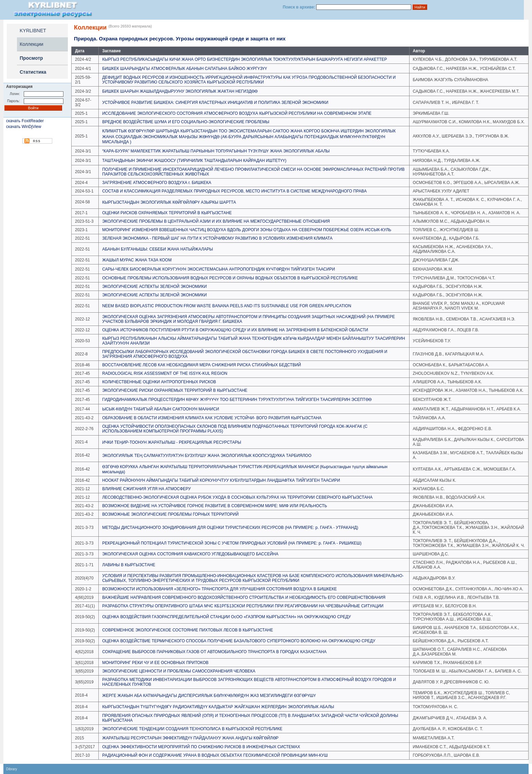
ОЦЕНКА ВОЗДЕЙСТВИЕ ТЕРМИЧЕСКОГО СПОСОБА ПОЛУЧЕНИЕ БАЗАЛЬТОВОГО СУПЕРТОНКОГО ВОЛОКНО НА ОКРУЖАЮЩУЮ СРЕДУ (239, 641)
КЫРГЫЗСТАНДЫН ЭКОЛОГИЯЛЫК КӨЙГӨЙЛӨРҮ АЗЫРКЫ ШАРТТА (169, 202)
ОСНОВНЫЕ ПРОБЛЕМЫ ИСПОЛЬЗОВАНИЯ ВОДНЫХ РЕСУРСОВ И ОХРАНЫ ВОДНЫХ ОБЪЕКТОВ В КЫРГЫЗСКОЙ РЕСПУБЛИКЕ (230, 278)
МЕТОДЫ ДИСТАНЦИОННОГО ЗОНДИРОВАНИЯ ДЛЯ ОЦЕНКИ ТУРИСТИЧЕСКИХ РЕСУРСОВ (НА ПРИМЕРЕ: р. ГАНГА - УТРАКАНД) (230, 528)
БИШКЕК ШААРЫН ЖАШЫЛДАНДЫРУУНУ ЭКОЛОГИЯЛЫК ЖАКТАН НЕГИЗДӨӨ (180, 91)
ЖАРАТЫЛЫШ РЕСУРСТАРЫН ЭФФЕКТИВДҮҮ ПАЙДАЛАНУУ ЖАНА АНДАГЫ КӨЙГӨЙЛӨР (190, 738)
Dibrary (12, 769)
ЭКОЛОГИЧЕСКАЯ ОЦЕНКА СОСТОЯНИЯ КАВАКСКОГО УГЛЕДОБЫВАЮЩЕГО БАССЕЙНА (190, 554)
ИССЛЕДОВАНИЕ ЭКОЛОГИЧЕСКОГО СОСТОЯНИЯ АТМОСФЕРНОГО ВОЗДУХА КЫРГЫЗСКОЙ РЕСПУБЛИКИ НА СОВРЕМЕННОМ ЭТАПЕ (237, 113)
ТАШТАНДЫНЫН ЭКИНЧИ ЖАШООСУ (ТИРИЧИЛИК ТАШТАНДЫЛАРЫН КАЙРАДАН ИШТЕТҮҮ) (194, 161)
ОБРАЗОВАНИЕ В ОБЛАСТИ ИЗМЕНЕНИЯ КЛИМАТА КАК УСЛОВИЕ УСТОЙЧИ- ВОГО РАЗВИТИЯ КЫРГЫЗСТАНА (212, 418)
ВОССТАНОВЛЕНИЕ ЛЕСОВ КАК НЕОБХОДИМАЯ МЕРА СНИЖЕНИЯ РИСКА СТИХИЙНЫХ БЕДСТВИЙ (202, 365)
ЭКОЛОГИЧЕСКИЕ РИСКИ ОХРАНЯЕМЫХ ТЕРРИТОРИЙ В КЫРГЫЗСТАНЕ (175, 390)
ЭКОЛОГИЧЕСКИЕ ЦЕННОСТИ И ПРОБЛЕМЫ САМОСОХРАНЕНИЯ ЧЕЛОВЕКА (179, 671)
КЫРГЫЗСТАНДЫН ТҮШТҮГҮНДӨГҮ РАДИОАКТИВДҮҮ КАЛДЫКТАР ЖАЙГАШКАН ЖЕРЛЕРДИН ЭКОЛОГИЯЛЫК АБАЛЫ (218, 707)
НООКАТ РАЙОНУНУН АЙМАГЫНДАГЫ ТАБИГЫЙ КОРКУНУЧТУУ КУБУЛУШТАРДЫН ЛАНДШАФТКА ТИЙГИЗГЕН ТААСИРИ (221, 480)
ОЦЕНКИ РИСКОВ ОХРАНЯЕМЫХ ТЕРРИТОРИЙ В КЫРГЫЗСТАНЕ (167, 213)
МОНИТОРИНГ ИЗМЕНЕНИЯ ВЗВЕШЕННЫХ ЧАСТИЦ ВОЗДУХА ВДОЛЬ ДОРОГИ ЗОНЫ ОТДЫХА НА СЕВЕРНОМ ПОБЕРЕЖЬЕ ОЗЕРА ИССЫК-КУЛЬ (247, 230)
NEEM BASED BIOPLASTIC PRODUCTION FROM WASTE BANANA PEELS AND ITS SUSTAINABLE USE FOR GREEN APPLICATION (227, 306)
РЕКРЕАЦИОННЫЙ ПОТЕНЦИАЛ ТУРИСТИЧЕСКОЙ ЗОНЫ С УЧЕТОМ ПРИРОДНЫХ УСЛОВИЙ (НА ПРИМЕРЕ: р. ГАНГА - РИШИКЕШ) (232, 543)
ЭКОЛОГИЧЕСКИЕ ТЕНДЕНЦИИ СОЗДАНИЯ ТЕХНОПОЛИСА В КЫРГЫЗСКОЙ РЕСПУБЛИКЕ (192, 729)
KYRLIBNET (33, 31)
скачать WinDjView (24, 127)
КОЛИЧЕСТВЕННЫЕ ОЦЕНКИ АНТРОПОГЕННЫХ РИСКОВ (159, 382)
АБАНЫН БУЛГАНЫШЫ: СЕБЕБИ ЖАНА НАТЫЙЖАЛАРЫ (158, 249)
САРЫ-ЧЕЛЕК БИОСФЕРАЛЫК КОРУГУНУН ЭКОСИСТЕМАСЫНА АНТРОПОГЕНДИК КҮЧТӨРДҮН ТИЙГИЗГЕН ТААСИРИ (218, 269)
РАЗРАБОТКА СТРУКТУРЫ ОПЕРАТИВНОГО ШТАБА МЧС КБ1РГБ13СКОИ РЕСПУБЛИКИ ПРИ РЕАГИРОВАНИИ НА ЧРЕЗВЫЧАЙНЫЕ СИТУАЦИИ (243, 606)
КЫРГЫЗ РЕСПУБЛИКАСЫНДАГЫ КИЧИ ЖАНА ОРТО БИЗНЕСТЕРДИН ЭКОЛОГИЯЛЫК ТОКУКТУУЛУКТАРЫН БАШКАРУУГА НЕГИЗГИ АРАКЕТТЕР (244, 59)
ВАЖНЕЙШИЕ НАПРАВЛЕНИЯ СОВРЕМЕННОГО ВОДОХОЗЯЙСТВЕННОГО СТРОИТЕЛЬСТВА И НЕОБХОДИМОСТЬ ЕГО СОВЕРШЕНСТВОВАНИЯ (244, 597)
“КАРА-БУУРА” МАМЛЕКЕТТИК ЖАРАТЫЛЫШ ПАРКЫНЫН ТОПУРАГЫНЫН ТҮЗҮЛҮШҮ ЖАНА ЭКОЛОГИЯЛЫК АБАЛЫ (216, 151)
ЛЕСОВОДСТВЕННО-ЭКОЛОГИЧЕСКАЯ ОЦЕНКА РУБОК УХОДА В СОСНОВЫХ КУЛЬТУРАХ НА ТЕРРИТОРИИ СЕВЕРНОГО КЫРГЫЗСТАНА (237, 497)
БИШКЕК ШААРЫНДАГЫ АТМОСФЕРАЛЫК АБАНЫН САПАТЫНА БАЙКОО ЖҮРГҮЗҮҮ (185, 69)
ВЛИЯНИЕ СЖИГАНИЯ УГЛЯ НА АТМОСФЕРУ (146, 489)
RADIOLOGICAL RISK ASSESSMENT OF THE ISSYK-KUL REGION (165, 373)
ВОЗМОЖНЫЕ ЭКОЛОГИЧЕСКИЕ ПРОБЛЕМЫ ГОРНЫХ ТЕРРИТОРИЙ (170, 514)
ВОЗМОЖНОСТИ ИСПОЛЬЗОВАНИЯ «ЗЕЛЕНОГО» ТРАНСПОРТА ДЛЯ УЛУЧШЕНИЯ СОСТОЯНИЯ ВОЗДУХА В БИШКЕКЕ (220, 589)
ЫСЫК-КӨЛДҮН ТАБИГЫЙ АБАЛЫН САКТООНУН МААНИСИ (161, 409)
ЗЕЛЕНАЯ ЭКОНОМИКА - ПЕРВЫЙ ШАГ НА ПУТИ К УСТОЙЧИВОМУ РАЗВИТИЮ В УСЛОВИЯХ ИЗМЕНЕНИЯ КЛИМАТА (217, 238)
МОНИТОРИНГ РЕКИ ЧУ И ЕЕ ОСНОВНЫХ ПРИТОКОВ (155, 663)
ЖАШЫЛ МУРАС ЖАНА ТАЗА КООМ (137, 260)
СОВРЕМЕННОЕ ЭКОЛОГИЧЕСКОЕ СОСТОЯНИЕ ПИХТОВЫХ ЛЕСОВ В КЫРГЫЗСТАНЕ (187, 630)
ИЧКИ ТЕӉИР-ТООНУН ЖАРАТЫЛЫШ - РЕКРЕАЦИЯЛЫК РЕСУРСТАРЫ (172, 442)
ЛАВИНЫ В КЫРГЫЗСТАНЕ (129, 565)
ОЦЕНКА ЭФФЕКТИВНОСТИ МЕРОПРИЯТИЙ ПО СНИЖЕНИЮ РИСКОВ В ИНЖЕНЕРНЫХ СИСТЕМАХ (201, 747)
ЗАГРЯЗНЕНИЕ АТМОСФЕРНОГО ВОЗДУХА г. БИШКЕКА (157, 183)
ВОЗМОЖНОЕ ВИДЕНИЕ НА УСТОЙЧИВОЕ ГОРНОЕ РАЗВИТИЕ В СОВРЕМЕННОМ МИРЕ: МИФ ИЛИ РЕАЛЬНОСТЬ (215, 506)
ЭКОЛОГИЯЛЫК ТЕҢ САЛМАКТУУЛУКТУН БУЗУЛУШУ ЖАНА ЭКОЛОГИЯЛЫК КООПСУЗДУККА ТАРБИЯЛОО (207, 456)
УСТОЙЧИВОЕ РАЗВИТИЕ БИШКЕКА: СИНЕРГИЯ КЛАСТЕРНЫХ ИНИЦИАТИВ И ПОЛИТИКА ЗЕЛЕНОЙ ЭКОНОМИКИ (215, 103)
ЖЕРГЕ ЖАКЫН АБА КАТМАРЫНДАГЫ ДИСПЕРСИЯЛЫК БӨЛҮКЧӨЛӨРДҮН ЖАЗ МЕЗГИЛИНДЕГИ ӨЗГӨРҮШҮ (209, 696)
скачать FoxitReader (25, 121)
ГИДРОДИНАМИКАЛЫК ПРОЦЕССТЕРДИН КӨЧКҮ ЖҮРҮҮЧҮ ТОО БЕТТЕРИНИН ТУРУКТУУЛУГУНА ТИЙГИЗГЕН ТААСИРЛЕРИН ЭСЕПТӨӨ (237, 400)
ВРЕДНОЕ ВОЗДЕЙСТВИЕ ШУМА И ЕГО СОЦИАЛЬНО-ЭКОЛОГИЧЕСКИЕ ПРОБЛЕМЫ (186, 122)
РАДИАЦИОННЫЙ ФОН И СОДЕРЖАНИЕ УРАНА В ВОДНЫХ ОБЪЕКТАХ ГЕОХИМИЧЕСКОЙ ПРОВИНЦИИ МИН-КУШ (215, 755)
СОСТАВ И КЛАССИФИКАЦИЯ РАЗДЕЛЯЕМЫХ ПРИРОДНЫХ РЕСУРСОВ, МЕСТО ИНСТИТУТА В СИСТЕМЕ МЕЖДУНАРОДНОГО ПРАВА (234, 191)
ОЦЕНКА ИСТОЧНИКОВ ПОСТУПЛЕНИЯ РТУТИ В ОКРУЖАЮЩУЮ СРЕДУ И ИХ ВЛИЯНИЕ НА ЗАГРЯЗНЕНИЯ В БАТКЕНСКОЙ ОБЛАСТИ (235, 330)
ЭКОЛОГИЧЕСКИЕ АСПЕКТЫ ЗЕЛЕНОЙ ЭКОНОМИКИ (154, 287)
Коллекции (32, 44)
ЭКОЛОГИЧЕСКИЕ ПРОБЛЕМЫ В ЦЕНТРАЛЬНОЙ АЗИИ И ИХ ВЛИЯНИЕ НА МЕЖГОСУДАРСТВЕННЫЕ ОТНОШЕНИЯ (216, 221)
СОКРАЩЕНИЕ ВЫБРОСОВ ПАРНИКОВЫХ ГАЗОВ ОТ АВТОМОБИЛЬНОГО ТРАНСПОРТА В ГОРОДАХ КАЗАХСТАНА (214, 652)
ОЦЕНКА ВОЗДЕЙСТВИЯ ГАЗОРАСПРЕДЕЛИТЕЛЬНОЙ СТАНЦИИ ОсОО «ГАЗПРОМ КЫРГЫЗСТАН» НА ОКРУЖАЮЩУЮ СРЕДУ (226, 617)
